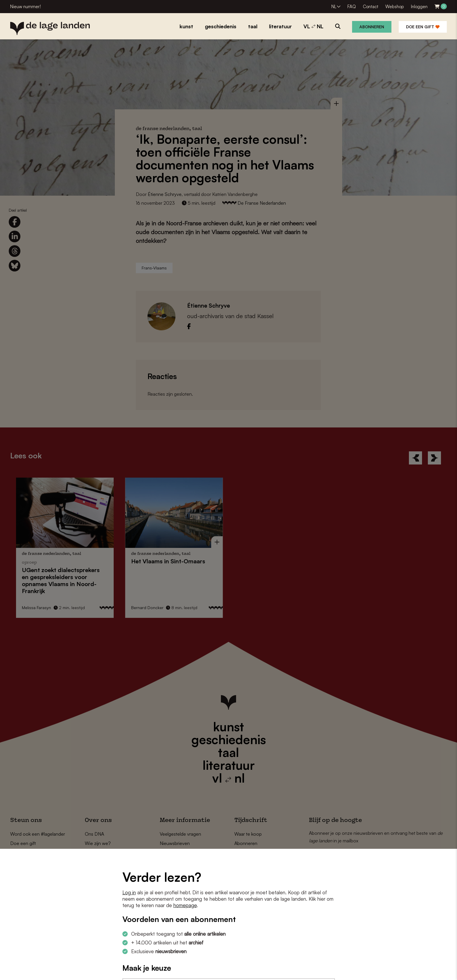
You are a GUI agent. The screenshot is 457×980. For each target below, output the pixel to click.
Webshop (395, 7)
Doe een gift (423, 27)
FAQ (352, 7)
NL (334, 7)
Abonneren (372, 27)
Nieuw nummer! (26, 7)
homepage (185, 905)
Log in (129, 892)
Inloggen (419, 7)
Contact (371, 7)
